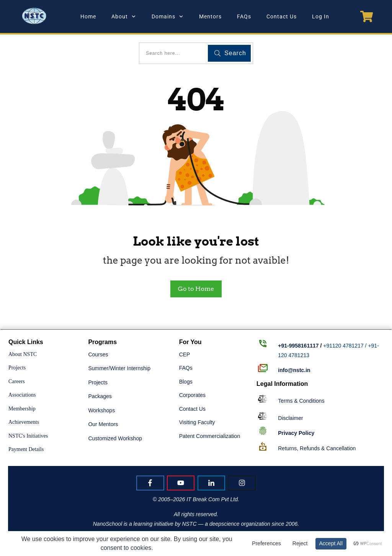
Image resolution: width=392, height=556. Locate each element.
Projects (17, 368)
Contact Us (192, 409)
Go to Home (196, 289)
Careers (17, 381)
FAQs (186, 368)
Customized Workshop (115, 438)
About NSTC (23, 354)
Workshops (101, 410)
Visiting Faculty (197, 422)
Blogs (186, 382)
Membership (22, 409)
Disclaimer (290, 418)
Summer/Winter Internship (119, 368)
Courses (98, 354)
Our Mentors (103, 424)
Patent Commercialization (210, 436)
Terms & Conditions (301, 401)
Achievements (24, 422)
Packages (100, 396)
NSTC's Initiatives (28, 436)
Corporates (192, 395)
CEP (185, 354)
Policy (296, 433)
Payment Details (26, 449)
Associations (22, 395)
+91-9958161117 (298, 346)
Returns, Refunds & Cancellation (317, 448)
